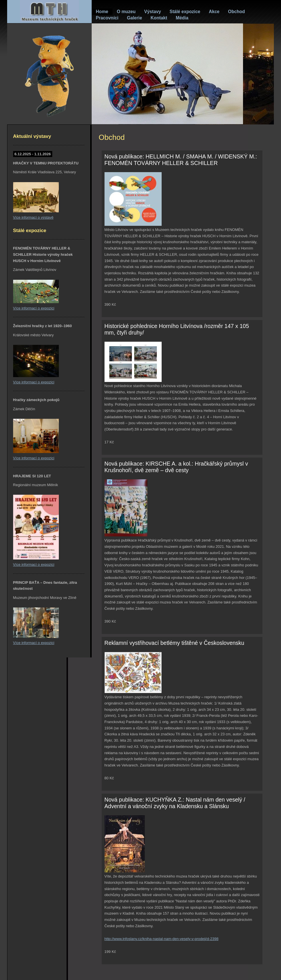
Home (102, 12)
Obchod (237, 12)
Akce (214, 12)
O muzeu (126, 12)
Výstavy (153, 12)
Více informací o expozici (34, 308)
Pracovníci (107, 18)
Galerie (134, 18)
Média (182, 18)
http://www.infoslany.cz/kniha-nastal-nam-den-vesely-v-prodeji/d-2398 (161, 939)
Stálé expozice (185, 12)
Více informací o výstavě (33, 217)
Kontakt (159, 18)
